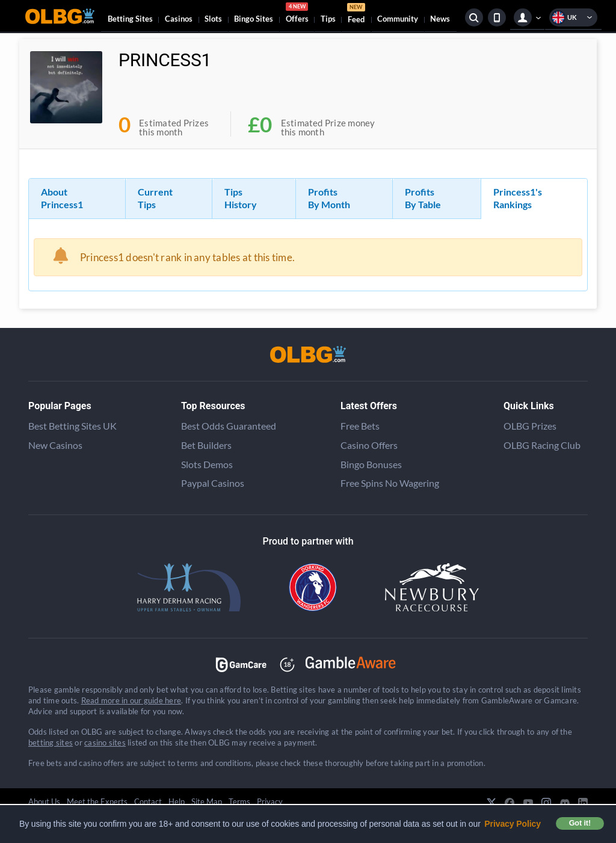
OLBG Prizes (530, 426)
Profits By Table (423, 198)
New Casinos (55, 445)
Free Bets (360, 426)
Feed (356, 15)
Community (398, 19)
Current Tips (155, 198)
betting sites (51, 743)
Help (177, 801)
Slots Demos (207, 464)
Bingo (254, 19)
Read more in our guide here (131, 700)
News (440, 19)
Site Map (207, 801)
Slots (213, 19)
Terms (239, 801)
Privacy (270, 801)
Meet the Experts (97, 801)
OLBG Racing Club (542, 445)
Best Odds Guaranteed (229, 426)
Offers (297, 14)
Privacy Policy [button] (513, 824)
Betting (130, 19)
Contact (148, 801)
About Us (44, 801)
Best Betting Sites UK (72, 426)
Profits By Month (329, 198)
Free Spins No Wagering (390, 483)
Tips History (241, 198)
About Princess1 (62, 198)
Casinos (179, 19)
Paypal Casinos (213, 483)
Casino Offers (369, 445)
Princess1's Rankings (518, 198)
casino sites (105, 743)
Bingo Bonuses (371, 464)
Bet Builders (206, 445)
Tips (328, 19)
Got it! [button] (580, 823)
